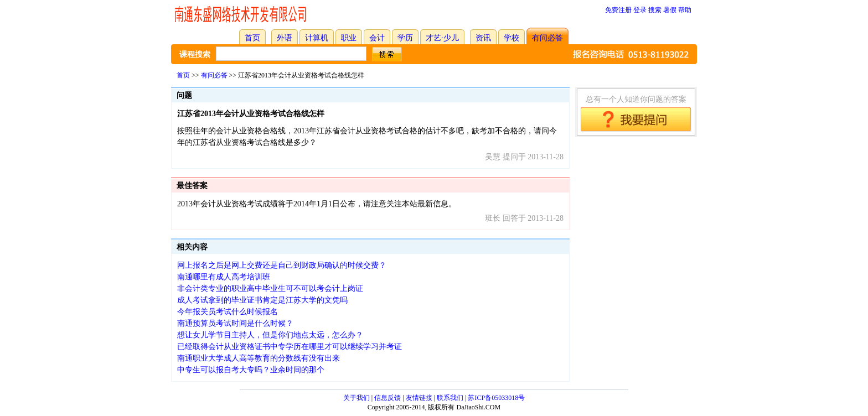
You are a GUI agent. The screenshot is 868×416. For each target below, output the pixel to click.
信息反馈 (387, 398)
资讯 (483, 38)
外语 (285, 38)
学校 (512, 38)
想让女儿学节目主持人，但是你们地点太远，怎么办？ (270, 335)
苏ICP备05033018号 (496, 398)
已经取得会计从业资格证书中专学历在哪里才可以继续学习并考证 (290, 347)
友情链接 (419, 398)
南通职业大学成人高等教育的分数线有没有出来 (259, 358)
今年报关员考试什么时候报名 (228, 312)
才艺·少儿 (442, 38)
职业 (349, 38)
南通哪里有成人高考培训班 (224, 277)
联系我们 (450, 398)
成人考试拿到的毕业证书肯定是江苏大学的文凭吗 (262, 300)
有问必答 (547, 38)
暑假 (670, 10)
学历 (405, 38)
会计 (377, 38)
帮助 (685, 10)
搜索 (655, 10)
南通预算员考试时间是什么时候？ (235, 323)
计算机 (317, 38)
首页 (252, 38)
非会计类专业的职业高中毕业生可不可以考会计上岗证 (270, 288)
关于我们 (356, 398)
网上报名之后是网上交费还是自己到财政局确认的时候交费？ (282, 265)
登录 (640, 10)
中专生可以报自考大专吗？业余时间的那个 (251, 370)
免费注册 (618, 10)
